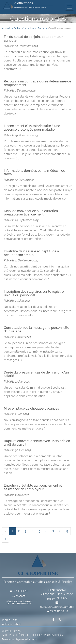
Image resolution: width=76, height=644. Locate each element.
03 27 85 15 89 (59, 611)
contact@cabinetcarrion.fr (57, 607)
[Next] (5, 539)
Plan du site (10, 620)
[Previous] (6, 531)
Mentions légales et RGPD (19, 639)
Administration (12, 624)
